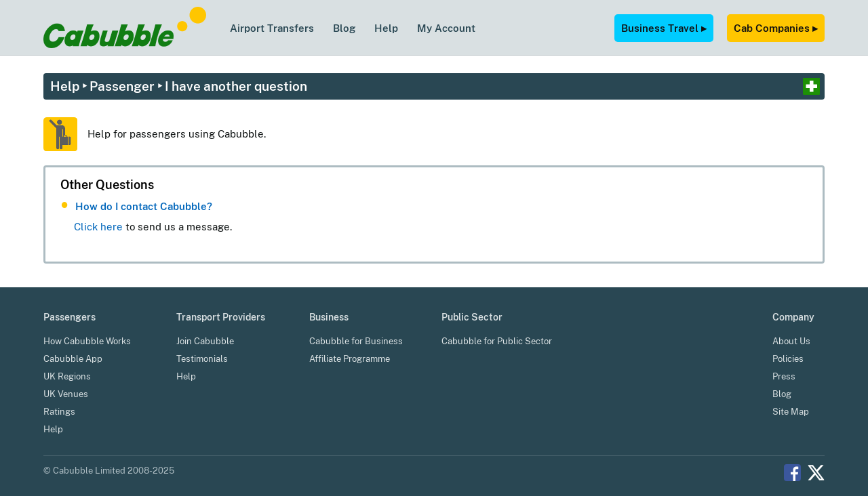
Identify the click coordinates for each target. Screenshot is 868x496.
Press (784, 376)
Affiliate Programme (350, 359)
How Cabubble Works (87, 341)
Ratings (59, 412)
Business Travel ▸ (664, 28)
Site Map (791, 412)
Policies (788, 359)
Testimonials (202, 359)
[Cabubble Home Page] (125, 44)
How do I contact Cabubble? (144, 206)
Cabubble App (73, 359)
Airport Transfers (272, 28)
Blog (344, 28)
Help (386, 28)
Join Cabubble (205, 341)
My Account (446, 28)
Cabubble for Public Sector (497, 341)
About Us (791, 341)
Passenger (122, 86)
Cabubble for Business (356, 341)
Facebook (792, 473)
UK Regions (67, 376)
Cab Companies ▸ (776, 28)
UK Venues (66, 394)
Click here (98, 227)
